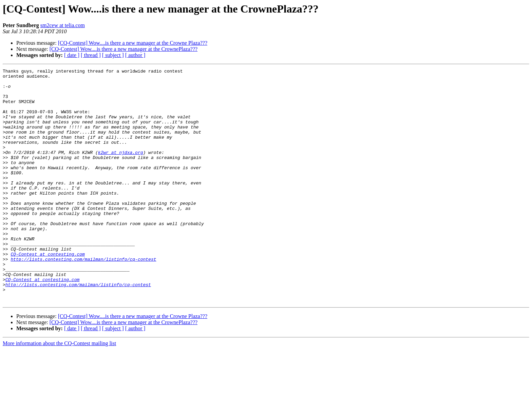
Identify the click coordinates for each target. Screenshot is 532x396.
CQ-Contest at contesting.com (47, 292)
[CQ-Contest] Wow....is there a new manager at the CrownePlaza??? (123, 49)
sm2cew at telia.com (63, 25)
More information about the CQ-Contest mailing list (59, 390)
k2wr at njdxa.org (121, 170)
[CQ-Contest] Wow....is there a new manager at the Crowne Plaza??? (133, 43)
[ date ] (72, 55)
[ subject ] (113, 55)
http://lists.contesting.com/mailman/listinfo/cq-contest (83, 298)
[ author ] (135, 55)
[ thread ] (91, 55)
